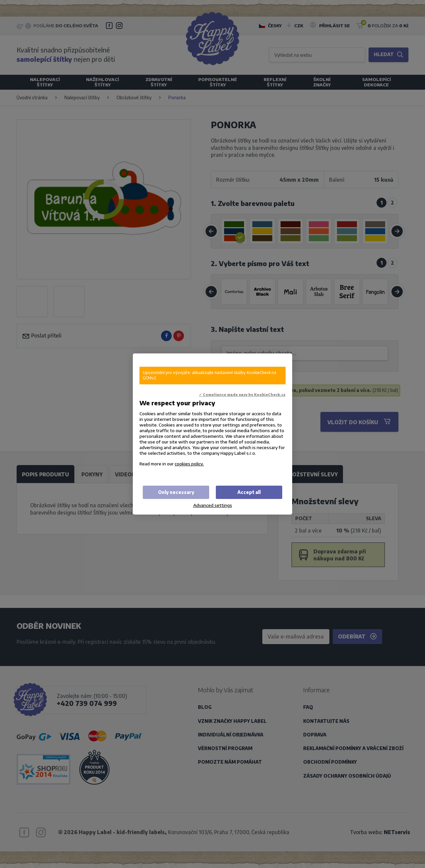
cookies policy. (189, 464)
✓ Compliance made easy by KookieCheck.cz (242, 394)
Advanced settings (213, 505)
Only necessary (176, 492)
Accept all (249, 492)
